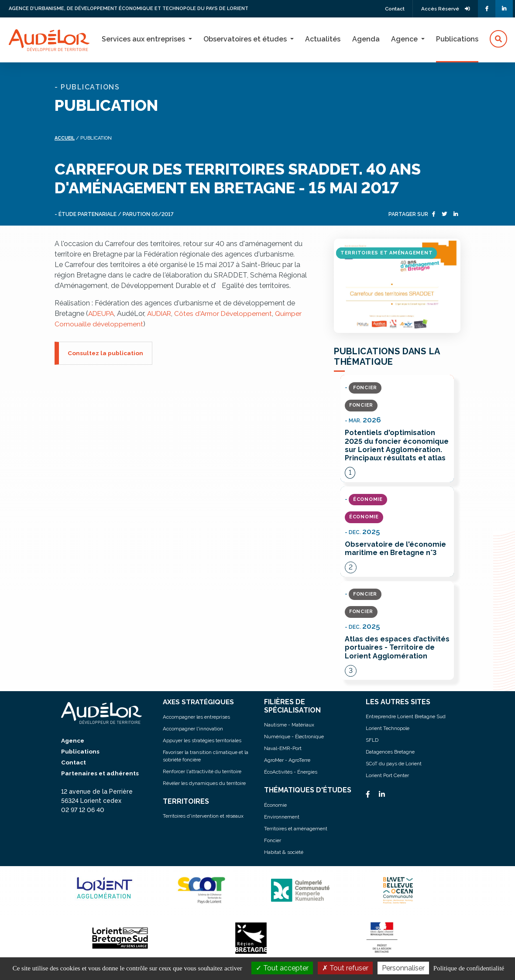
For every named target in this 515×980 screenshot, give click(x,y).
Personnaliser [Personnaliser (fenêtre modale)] (403, 968)
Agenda (366, 39)
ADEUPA (102, 313)
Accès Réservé (444, 9)
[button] (498, 39)
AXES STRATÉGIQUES (200, 702)
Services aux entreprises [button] (144, 39)
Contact (391, 9)
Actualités (323, 39)
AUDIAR (162, 313)
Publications (457, 39)
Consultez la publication (106, 352)
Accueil (65, 138)
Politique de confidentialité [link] (469, 968)
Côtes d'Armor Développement (229, 313)
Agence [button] (405, 39)
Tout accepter (282, 968)
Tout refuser (345, 968)
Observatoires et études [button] (246, 39)
